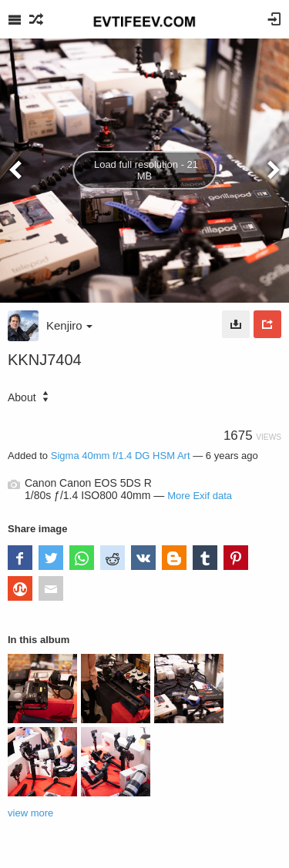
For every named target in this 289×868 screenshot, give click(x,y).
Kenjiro (69, 325)
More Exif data (200, 496)
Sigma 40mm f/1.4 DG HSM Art (121, 456)
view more (30, 813)
